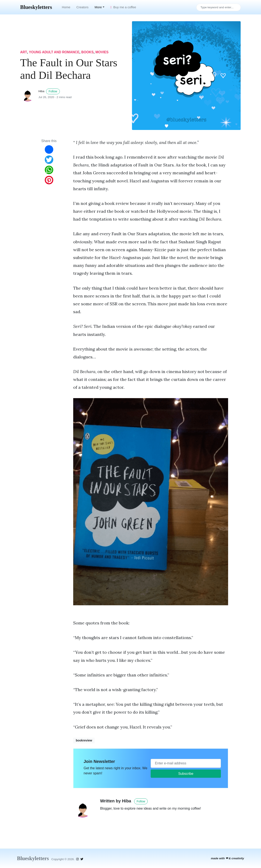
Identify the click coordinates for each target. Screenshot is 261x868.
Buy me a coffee (123, 7)
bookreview (84, 740)
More (98, 7)
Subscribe (186, 774)
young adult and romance (54, 52)
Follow (53, 91)
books (88, 52)
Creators (82, 7)
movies (102, 52)
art (23, 52)
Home (66, 7)
